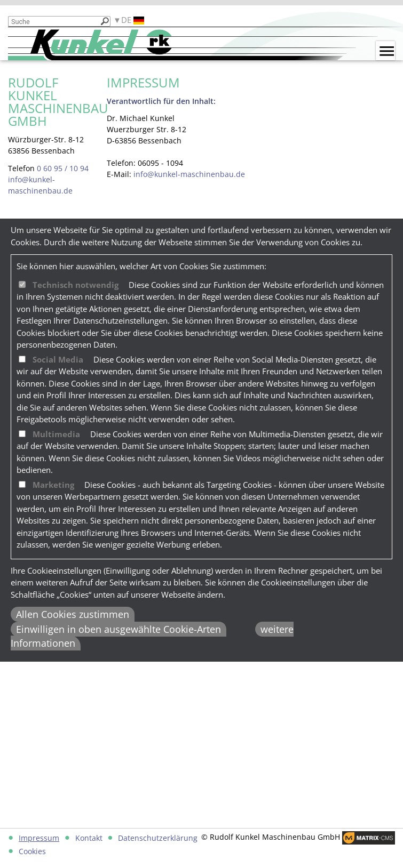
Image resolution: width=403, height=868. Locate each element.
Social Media (58, 359)
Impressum (39, 838)
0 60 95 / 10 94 (63, 168)
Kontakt (89, 838)
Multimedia (56, 434)
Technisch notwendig (76, 285)
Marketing (53, 485)
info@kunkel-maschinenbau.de (189, 174)
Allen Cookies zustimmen (73, 614)
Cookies (32, 851)
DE (133, 20)
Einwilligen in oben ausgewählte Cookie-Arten (118, 629)
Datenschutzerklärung (158, 838)
